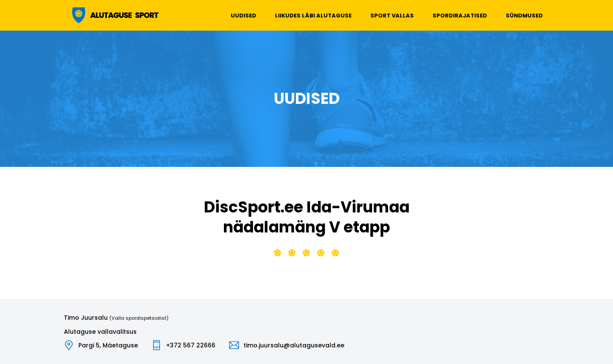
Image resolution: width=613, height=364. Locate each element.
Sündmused (524, 16)
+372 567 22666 (191, 345)
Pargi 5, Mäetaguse (108, 345)
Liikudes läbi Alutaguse (313, 16)
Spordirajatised (460, 16)
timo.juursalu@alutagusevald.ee (294, 345)
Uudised (243, 16)
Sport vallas (392, 16)
